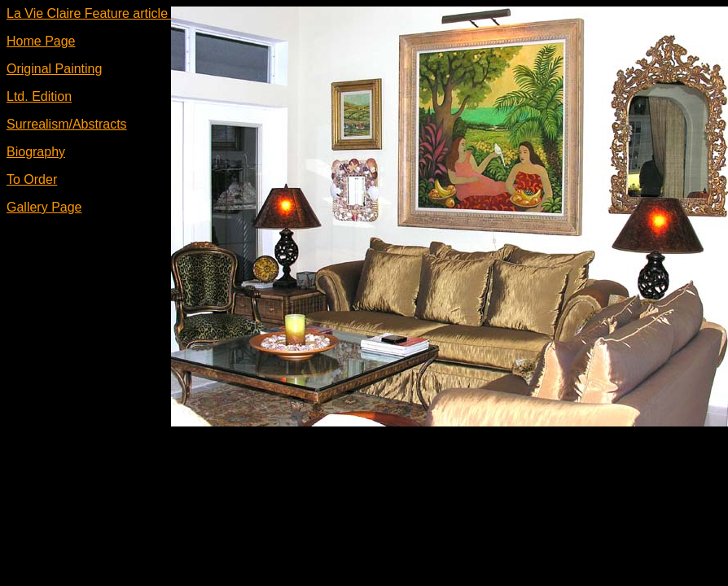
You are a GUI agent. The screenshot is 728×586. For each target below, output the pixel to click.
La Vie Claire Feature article (89, 13)
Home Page (41, 41)
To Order (32, 179)
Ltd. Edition (39, 96)
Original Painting (54, 69)
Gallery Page (44, 207)
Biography (36, 152)
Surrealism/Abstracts (67, 124)
